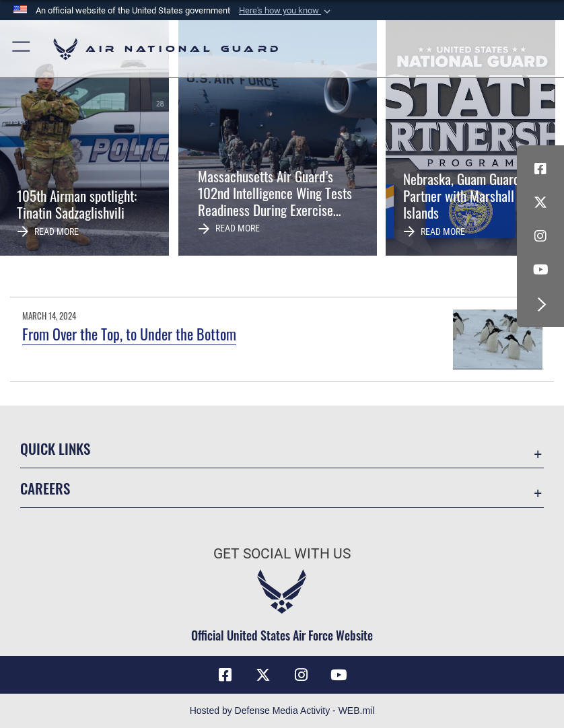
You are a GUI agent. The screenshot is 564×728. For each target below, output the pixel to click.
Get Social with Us (282, 554)
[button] (286, 11)
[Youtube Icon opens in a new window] (540, 270)
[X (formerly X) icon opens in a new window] (540, 203)
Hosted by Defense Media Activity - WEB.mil (282, 711)
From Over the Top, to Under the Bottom (129, 334)
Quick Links (55, 448)
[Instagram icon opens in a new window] (540, 236)
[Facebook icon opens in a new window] (540, 169)
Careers (45, 488)
